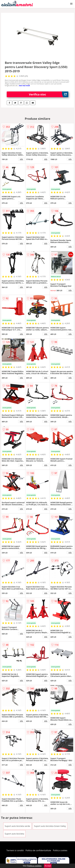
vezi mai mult (24, 86)
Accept (48, 866)
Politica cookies (60, 850)
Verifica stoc (49, 94)
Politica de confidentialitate (38, 850)
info (21, 159)
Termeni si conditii (15, 850)
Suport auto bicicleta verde (17, 826)
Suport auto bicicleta (14, 834)
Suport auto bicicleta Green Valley (50, 826)
